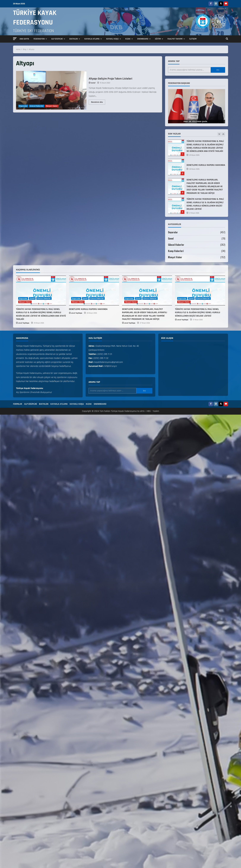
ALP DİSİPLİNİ (57, 39)
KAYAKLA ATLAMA (92, 39)
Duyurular (23, 106)
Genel (171, 238)
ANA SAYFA (24, 39)
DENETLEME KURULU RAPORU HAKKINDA (176, 167)
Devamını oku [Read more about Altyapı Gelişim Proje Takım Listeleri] (98, 102)
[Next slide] (223, 134)
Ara (218, 70)
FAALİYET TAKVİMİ (175, 39)
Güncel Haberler (37, 106)
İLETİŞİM (193, 39)
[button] (15, 39)
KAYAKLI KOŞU (112, 39)
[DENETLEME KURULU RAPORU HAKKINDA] (94, 291)
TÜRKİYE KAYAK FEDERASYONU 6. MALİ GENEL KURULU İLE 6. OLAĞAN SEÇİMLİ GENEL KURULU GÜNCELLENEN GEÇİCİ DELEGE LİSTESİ (176, 206)
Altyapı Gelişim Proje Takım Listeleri (51, 90)
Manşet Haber (52, 106)
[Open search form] (227, 39)
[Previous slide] (219, 134)
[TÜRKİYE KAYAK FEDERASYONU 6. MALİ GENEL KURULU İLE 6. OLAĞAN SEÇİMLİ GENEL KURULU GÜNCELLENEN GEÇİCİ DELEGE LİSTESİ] (200, 291)
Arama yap (174, 61)
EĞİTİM (158, 39)
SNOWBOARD (143, 39)
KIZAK (128, 39)
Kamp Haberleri (176, 251)
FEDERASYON (39, 39)
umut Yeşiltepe (24, 323)
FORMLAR (18, 404)
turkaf (93, 83)
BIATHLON (74, 39)
